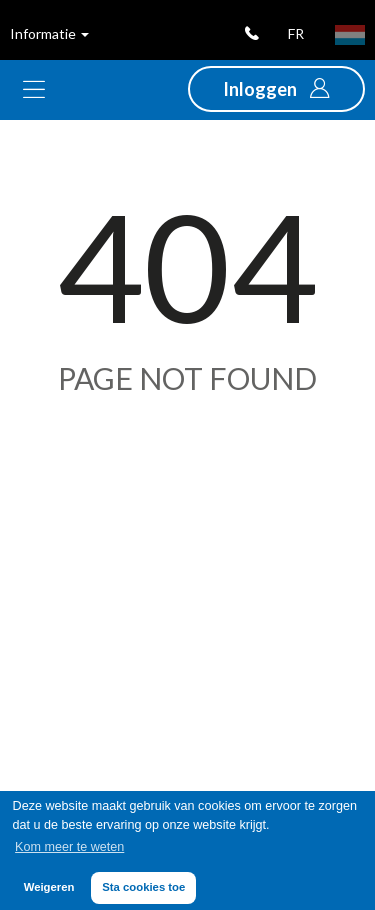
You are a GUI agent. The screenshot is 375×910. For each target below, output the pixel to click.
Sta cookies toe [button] (143, 887)
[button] (276, 89)
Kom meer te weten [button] (69, 847)
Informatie (49, 33)
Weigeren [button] (49, 887)
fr (296, 33)
